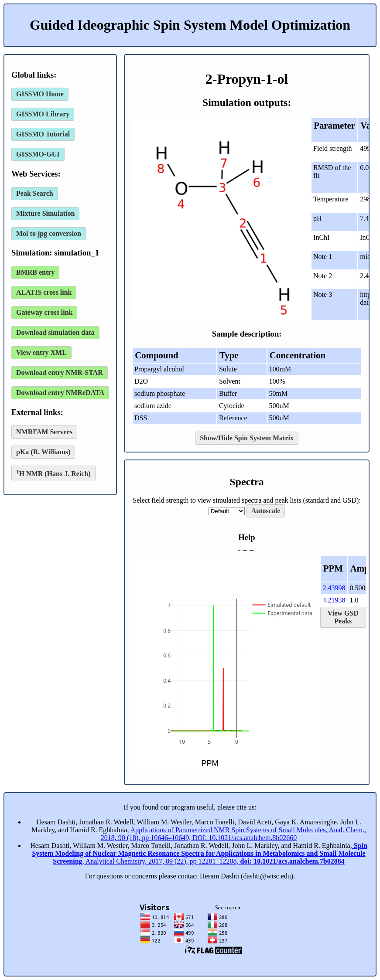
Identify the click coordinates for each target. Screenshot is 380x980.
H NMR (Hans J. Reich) (53, 473)
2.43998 (334, 588)
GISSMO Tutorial (43, 134)
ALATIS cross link (44, 292)
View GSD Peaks (343, 617)
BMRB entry (35, 272)
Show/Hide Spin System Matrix (247, 438)
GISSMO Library (43, 114)
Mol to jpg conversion (49, 233)
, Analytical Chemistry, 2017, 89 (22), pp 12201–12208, (199, 853)
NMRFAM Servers (44, 432)
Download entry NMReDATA (60, 393)
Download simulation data (55, 332)
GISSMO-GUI (38, 154)
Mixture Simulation (45, 213)
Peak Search (35, 193)
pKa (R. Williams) (43, 452)
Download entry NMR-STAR (60, 373)
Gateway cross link (44, 312)
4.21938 (334, 600)
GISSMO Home (40, 94)
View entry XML (41, 352)
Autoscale (266, 511)
